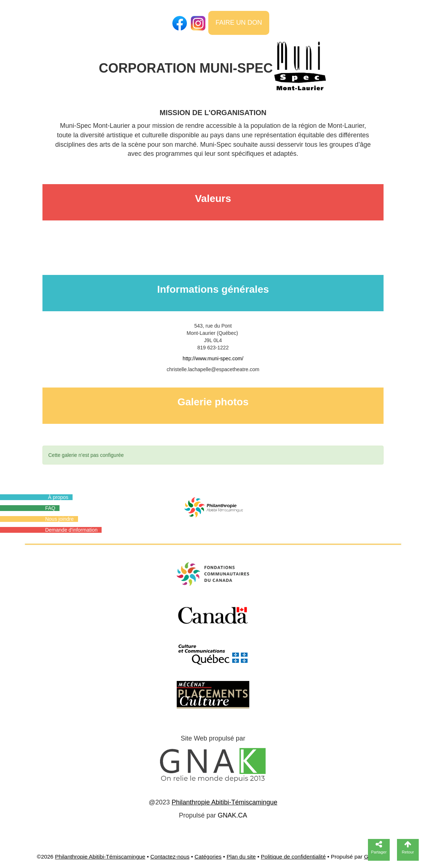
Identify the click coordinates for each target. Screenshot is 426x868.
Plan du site (241, 857)
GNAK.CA (232, 815)
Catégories (208, 857)
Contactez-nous (170, 857)
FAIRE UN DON (239, 23)
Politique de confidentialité (293, 857)
